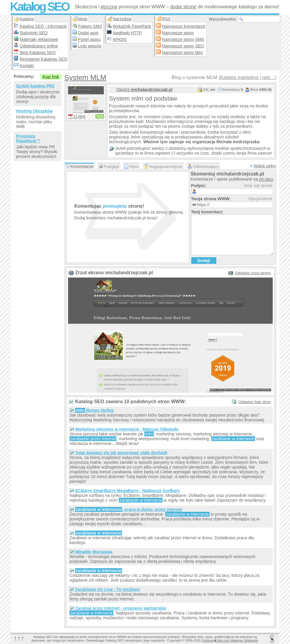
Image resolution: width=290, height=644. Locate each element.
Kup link (51, 77)
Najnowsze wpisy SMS (183, 39)
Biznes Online (94, 410)
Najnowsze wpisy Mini (182, 53)
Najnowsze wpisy (178, 33)
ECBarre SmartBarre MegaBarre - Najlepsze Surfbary (128, 491)
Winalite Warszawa (94, 552)
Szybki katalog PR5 (35, 86)
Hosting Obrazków (34, 111)
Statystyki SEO (34, 33)
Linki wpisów (90, 46)
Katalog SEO (39, 7)
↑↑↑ (19, 638)
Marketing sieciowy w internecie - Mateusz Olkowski (127, 429)
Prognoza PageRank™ (28, 138)
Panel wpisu (90, 39)
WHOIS (120, 39)
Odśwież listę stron (255, 402)
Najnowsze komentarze (184, 26)
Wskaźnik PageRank (132, 26)
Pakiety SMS (90, 26)
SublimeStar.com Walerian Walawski (230, 640)
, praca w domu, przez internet (129, 509)
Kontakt (27, 66)
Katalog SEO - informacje (43, 26)
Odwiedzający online (39, 46)
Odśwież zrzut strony (253, 273)
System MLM (85, 77)
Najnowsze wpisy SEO (183, 46)
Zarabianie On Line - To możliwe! (108, 589)
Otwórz (144, 90)
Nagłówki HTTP (127, 33)
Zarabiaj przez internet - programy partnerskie (121, 608)
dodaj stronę (183, 7)
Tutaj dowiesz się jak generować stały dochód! (121, 453)
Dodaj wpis (88, 33)
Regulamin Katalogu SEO (44, 59)
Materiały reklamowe (39, 39)
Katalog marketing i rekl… (247, 77)
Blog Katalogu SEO (38, 53)
